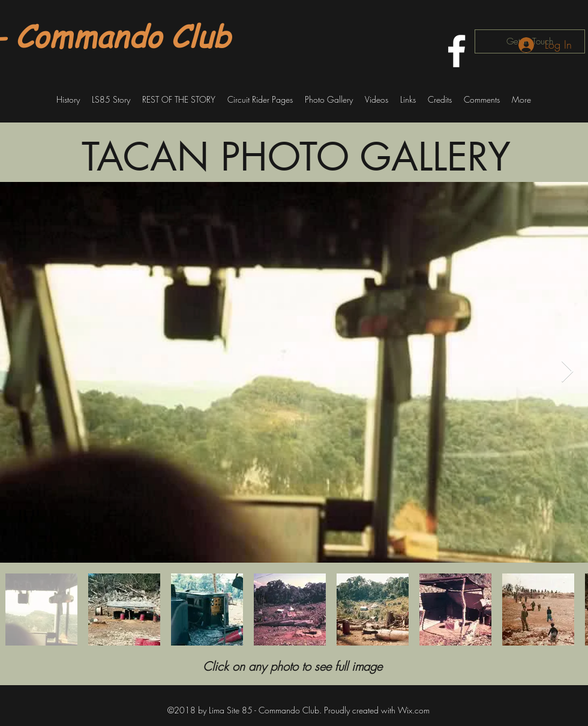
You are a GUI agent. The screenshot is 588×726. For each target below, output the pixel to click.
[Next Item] (567, 372)
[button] (68, 100)
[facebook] (457, 51)
